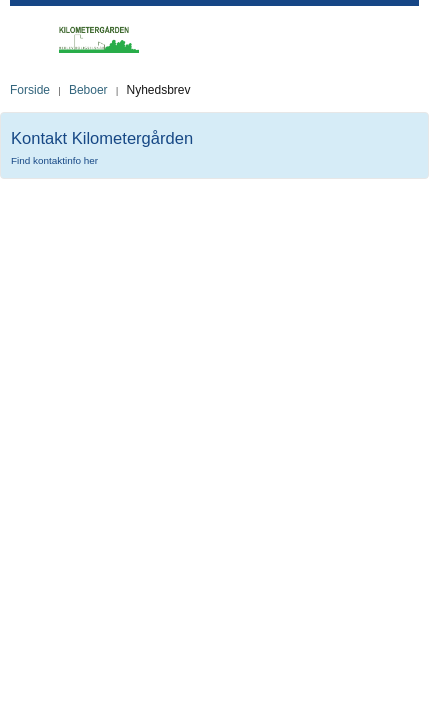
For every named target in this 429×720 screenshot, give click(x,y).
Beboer (88, 90)
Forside (30, 90)
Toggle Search (410, 39)
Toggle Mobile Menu (29, 34)
